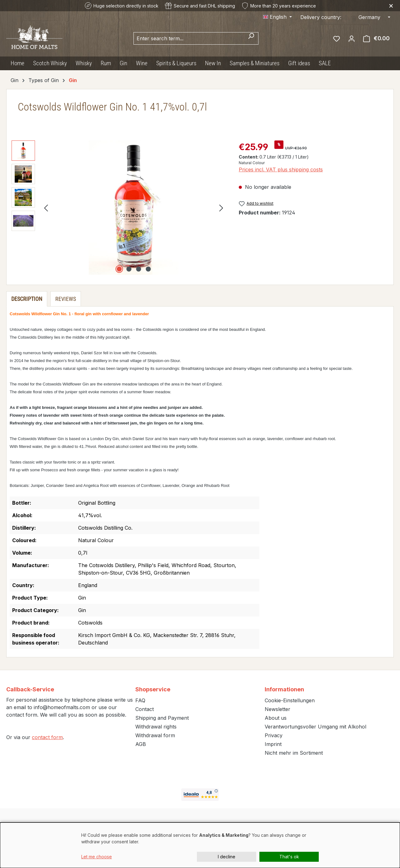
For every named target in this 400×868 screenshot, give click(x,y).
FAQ (140, 700)
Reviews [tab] (66, 299)
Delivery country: (321, 17)
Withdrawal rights (156, 727)
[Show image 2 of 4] (129, 269)
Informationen (284, 689)
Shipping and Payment (162, 718)
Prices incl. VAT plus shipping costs (281, 169)
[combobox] (189, 38)
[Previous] (46, 208)
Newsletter (277, 709)
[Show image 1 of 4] (119, 269)
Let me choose (97, 857)
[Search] (251, 38)
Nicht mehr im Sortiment (294, 753)
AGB (141, 744)
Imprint (273, 744)
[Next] (221, 208)
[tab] (27, 299)
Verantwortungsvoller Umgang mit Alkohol (315, 727)
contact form (47, 737)
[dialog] (200, 845)
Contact (145, 709)
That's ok (289, 857)
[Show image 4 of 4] (148, 269)
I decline (227, 857)
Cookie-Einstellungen (290, 700)
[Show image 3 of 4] (138, 269)
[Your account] (352, 38)
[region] (119, 208)
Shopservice (153, 689)
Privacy (274, 735)
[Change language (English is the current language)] (277, 17)
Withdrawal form (155, 735)
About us (276, 718)
